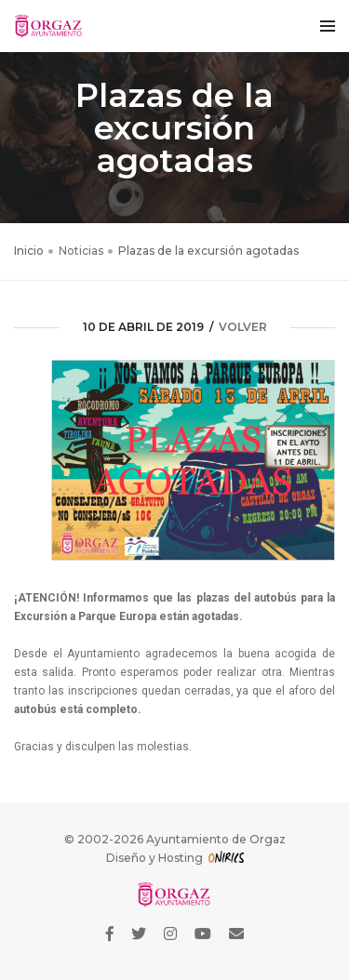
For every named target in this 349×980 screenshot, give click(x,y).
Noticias (81, 251)
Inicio (29, 251)
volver (243, 327)
